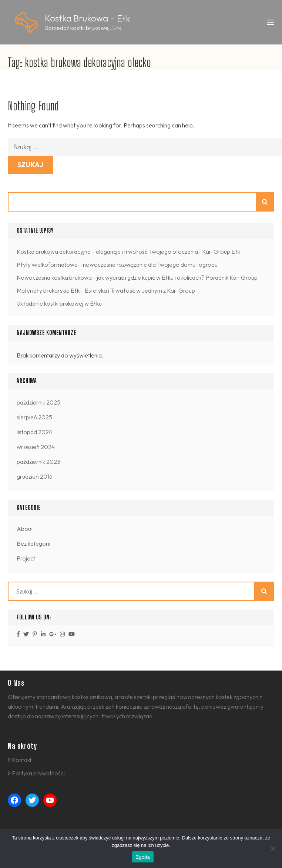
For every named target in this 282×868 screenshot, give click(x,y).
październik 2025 (38, 402)
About (25, 529)
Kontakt (22, 760)
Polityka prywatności (38, 773)
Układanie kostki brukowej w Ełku (59, 303)
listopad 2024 (34, 432)
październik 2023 (38, 462)
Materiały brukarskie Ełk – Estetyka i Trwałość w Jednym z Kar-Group (106, 290)
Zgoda (143, 857)
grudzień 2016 (35, 476)
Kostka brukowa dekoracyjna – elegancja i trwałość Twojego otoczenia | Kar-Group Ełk (128, 252)
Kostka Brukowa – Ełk (88, 18)
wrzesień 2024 (36, 447)
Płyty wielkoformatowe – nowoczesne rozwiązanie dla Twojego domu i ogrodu (117, 265)
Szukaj (265, 202)
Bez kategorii (33, 543)
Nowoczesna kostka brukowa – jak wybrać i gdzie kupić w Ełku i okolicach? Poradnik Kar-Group (137, 277)
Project (26, 558)
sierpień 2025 (34, 417)
